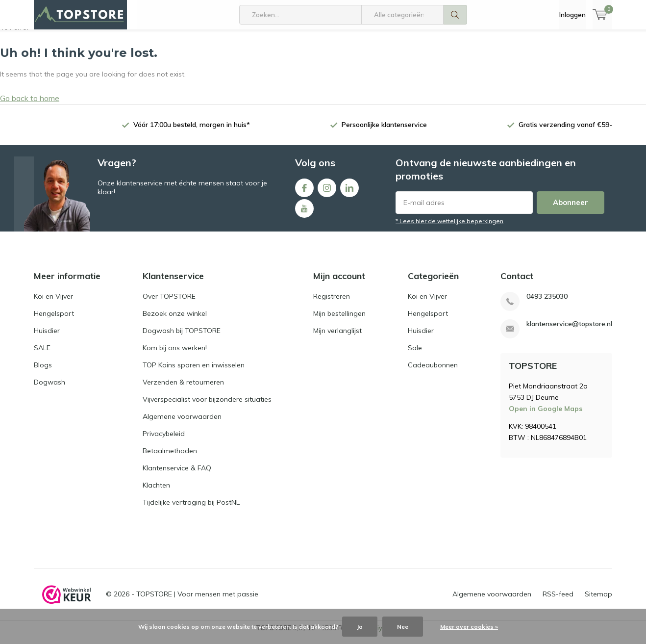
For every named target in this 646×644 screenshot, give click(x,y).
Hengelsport (54, 321)
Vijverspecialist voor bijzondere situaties (207, 407)
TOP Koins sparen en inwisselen (194, 372)
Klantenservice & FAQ (177, 475)
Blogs (43, 372)
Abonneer (571, 210)
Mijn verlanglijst (337, 338)
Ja (360, 627)
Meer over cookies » (469, 627)
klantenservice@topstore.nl (569, 331)
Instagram (327, 193)
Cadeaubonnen (433, 372)
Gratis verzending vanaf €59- (565, 132)
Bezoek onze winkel (175, 321)
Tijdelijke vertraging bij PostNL (191, 510)
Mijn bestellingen (339, 321)
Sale (415, 355)
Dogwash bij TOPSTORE (182, 338)
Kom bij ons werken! (175, 355)
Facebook (304, 193)
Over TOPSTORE (169, 304)
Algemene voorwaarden (182, 424)
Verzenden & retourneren (183, 389)
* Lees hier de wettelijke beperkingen (449, 228)
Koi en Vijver (53, 304)
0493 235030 (547, 304)
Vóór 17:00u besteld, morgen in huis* (192, 132)
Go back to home (30, 105)
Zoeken (455, 15)
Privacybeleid (164, 441)
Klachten (156, 492)
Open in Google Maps (546, 416)
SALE (42, 355)
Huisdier (47, 338)
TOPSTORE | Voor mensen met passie (197, 601)
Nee (403, 627)
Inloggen (572, 15)
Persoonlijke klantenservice (384, 132)
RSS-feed (558, 601)
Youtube (304, 214)
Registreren (332, 304)
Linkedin (349, 193)
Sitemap (598, 601)
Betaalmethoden (170, 458)
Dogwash (50, 389)
